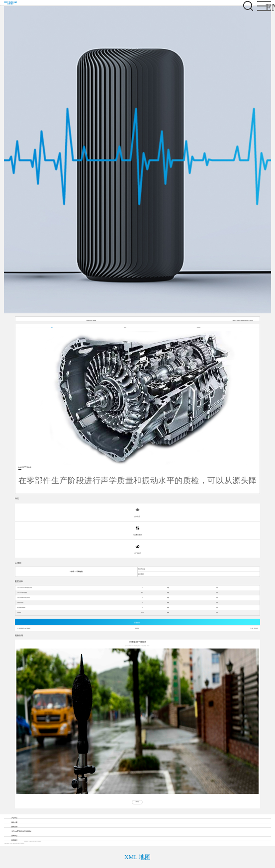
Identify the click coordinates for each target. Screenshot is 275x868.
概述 (52, 327)
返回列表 (137, 628)
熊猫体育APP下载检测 (25, 628)
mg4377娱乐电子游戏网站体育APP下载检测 (243, 321)
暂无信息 (256, 628)
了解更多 (137, 802)
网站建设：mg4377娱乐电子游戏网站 (33, 841)
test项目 (199, 327)
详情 (217, 588)
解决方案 (14, 822)
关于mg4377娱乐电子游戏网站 (21, 831)
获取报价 (137, 623)
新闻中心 (14, 836)
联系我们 (14, 840)
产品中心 (14, 818)
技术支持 (14, 827)
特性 (125, 327)
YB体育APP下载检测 (91, 321)
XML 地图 (137, 857)
